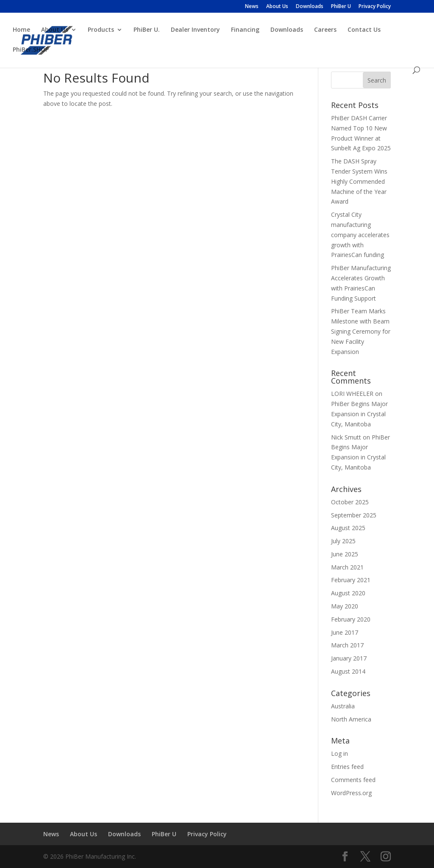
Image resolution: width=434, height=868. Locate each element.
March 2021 (347, 567)
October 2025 (350, 502)
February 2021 (351, 580)
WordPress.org (351, 793)
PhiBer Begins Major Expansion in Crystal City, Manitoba (359, 414)
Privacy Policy (375, 7)
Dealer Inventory (195, 30)
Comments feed (353, 780)
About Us (277, 7)
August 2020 (348, 593)
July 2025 (343, 541)
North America (351, 719)
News (252, 7)
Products (101, 30)
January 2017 (349, 658)
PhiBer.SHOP (31, 50)
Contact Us (364, 30)
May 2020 (345, 606)
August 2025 (348, 528)
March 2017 (347, 645)
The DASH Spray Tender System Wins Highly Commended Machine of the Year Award (359, 181)
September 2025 (354, 515)
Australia (343, 706)
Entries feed (347, 767)
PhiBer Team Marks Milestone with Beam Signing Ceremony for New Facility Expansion (361, 331)
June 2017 (345, 632)
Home (21, 30)
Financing (245, 30)
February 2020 (351, 619)
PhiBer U (341, 7)
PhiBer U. (147, 30)
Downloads (310, 7)
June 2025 (345, 554)
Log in (339, 753)
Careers (325, 30)
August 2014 (348, 671)
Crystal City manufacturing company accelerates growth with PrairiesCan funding (360, 235)
